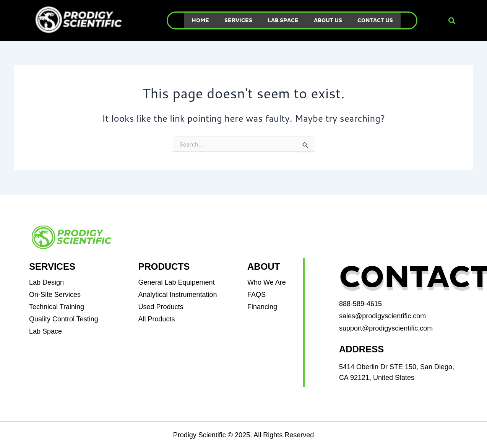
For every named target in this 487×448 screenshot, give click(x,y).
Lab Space (283, 20)
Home (200, 20)
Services (238, 20)
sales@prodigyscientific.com (382, 316)
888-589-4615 (360, 304)
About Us (328, 20)
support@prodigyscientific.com (386, 328)
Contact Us (375, 20)
